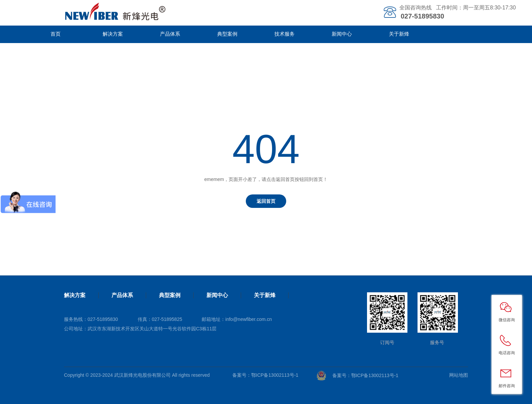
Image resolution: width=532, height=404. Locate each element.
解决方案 (113, 34)
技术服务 (285, 34)
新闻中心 (342, 34)
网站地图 (459, 375)
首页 (56, 34)
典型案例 (227, 34)
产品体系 (170, 34)
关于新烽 (399, 34)
